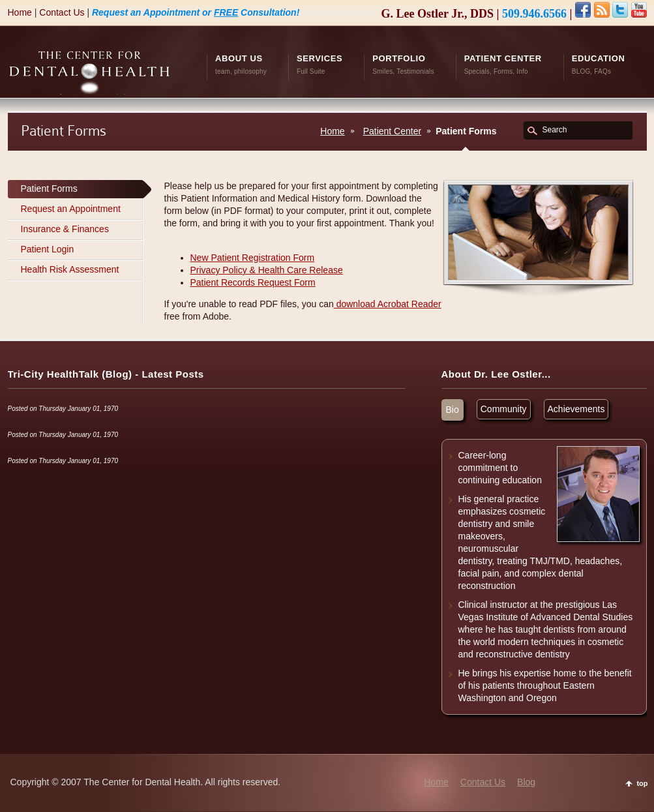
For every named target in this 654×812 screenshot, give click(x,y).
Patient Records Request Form (253, 282)
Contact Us (62, 12)
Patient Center (393, 131)
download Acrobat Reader (388, 304)
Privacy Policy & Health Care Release (267, 270)
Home (20, 12)
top (642, 783)
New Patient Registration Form (253, 258)
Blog (526, 782)
